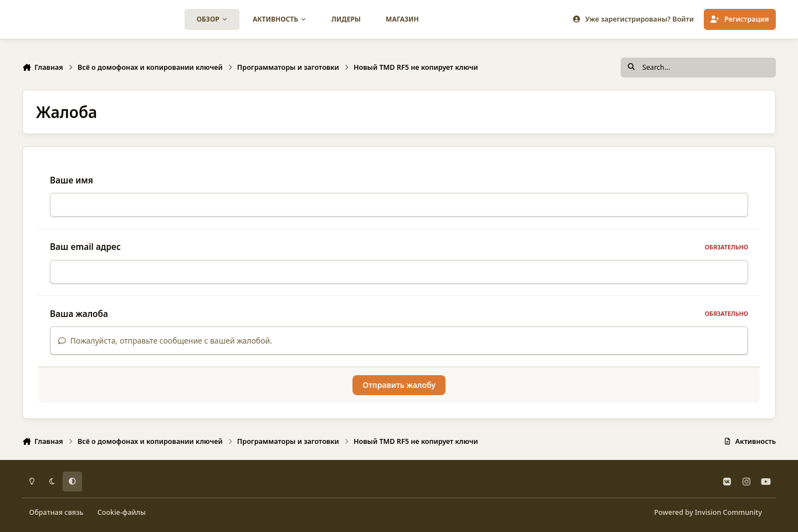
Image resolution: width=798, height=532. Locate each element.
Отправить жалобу (399, 385)
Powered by (708, 512)
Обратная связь (57, 512)
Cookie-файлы (122, 512)
